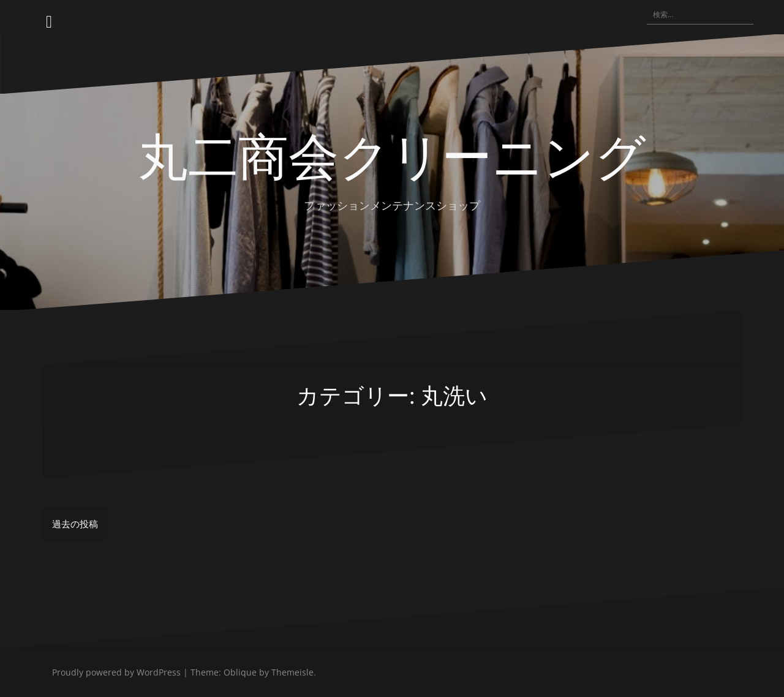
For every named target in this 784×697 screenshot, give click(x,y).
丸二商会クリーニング (392, 154)
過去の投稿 (75, 524)
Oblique (240, 672)
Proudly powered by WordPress (116, 672)
